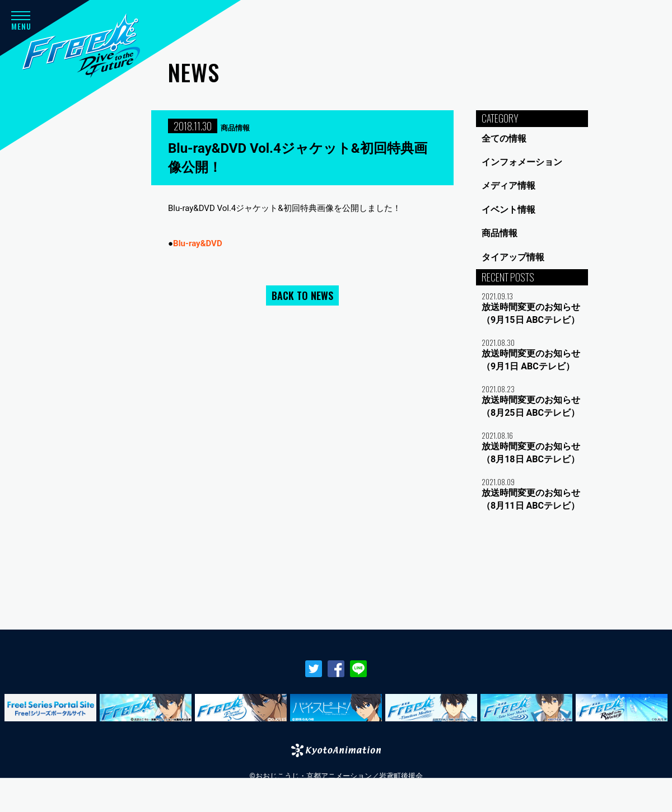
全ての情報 (504, 139)
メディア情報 (508, 186)
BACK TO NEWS (302, 295)
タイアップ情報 (513, 257)
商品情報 (500, 233)
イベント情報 (508, 210)
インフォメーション (522, 162)
